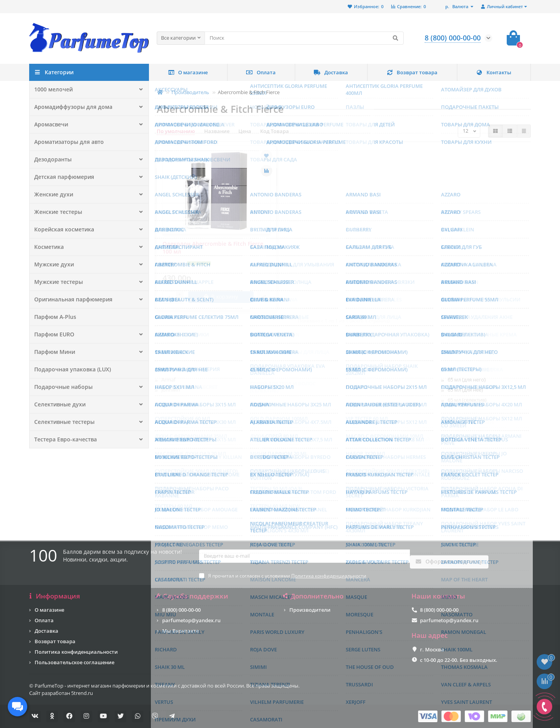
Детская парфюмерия (61, 177)
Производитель (190, 92)
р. (457, 6)
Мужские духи (52, 264)
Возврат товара (412, 72)
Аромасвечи (50, 124)
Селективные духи (58, 404)
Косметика (48, 247)
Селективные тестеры (62, 422)
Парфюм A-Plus (53, 317)
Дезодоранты (52, 159)
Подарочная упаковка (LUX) (69, 369)
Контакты (494, 72)
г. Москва (432, 649)
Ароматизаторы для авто (67, 142)
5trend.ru (82, 693)
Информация (55, 596)
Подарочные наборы (61, 387)
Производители (310, 610)
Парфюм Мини (53, 352)
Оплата (261, 72)
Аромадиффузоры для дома (70, 107)
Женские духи (52, 194)
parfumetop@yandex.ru (191, 620)
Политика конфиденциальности (76, 652)
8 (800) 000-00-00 (181, 610)
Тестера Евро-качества (63, 439)
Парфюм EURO (53, 334)
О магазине (188, 72)
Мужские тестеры (56, 282)
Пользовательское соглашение (74, 662)
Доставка (331, 72)
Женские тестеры (56, 212)
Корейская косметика (61, 229)
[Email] (304, 564)
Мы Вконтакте (180, 631)
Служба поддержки (193, 596)
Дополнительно (314, 596)
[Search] (304, 38)
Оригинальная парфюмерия (70, 299)
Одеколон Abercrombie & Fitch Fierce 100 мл (213, 248)
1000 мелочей (51, 89)
